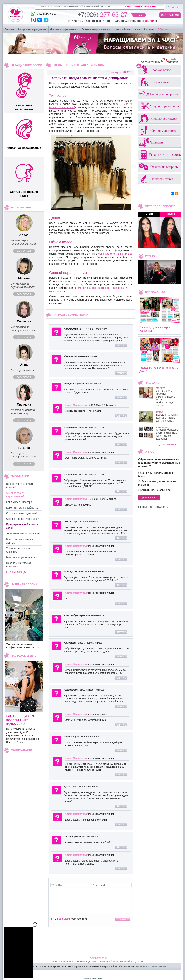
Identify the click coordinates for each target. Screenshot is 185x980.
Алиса (24, 235)
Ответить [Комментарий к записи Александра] (122, 346)
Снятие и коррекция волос (96, 29)
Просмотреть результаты (153, 507)
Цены (137, 29)
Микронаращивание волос (22, 557)
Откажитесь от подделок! (21, 513)
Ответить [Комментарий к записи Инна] (122, 373)
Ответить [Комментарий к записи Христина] (122, 656)
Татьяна (24, 448)
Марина (24, 278)
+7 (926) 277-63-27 (98, 958)
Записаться (24, 251)
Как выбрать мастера (19, 502)
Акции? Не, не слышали (156, 490)
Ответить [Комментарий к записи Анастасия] (122, 444)
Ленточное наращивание (64, 29)
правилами (64, 919)
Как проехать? (170, 444)
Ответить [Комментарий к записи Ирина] (122, 806)
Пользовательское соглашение (151, 966)
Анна (24, 365)
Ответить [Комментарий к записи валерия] (122, 397)
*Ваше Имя (57, 885)
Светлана (24, 321)
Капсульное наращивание (32, 29)
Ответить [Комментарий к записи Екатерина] (122, 585)
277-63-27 (103, 15)
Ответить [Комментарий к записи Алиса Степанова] (121, 416)
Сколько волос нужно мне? (23, 519)
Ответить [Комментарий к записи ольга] (122, 847)
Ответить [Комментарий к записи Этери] (122, 750)
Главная (9, 29)
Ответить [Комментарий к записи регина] (122, 538)
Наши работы (122, 29)
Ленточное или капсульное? (23, 533)
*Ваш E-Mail (99, 885)
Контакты (149, 29)
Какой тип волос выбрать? (22, 508)
